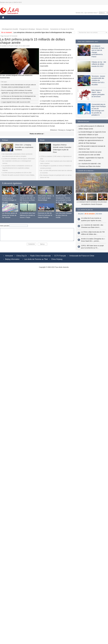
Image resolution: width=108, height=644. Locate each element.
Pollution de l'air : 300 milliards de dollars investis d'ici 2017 (99, 64)
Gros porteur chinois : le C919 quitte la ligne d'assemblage (46, 198)
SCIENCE (44, 20)
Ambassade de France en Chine (82, 256)
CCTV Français (60, 256)
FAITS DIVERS (65, 20)
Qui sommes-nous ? (91, 13)
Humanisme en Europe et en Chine (62, 29)
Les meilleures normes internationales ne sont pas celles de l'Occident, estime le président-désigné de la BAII (19, 86)
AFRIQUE (34, 20)
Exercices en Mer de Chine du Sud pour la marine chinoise (45, 215)
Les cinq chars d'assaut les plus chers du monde (64, 215)
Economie (14, 36)
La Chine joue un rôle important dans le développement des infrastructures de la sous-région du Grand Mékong (19, 97)
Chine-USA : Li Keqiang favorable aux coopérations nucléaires (24, 147)
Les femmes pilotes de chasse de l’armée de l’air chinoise (10, 215)
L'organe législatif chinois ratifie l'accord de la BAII (16, 102)
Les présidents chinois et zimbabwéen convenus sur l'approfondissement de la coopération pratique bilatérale (17, 168)
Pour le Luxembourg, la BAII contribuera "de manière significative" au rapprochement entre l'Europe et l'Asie (17, 92)
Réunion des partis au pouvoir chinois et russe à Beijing (18, 175)
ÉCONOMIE (15, 20)
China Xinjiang (57, 259)
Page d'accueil (5, 36)
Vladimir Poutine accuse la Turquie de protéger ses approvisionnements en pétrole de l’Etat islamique (91, 140)
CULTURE (53, 20)
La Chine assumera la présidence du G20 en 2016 (17, 173)
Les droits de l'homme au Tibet (36, 259)
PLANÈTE (77, 20)
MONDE (25, 20)
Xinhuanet (9, 256)
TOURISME (95, 20)
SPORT (85, 20)
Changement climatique (27, 29)
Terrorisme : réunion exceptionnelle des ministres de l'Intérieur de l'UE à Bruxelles (98, 80)
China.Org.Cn (22, 256)
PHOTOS (7, 25)
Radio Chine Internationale (41, 256)
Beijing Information (12, 259)
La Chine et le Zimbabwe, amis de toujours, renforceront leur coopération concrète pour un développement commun (19, 161)
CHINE (6, 20)
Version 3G (79, 13)
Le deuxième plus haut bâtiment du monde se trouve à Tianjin (28, 215)
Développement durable (10, 29)
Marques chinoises (42, 29)
